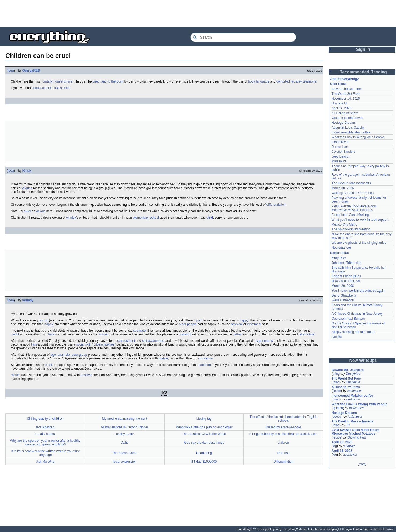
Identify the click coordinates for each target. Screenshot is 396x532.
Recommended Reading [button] (363, 72)
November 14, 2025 (346, 99)
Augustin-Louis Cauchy (348, 128)
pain (199, 320)
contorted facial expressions (296, 81)
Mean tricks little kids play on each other (204, 427)
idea (11, 70)
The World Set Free (345, 94)
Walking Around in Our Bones (353, 193)
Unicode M (339, 103)
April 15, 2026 (342, 442)
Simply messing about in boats (353, 332)
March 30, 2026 (343, 188)
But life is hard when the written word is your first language (45, 453)
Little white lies (104, 344)
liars (34, 344)
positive (86, 375)
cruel (27, 211)
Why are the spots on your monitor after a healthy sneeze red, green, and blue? (45, 443)
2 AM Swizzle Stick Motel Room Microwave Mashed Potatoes (354, 208)
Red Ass (283, 453)
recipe (337, 437)
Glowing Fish (357, 437)
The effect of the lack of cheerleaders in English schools (283, 419)
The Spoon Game (125, 453)
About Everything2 (344, 79)
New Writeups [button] (363, 360)
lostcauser (355, 391)
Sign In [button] (363, 49)
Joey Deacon (341, 156)
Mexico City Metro (344, 224)
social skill (83, 344)
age (53, 355)
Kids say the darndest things (204, 443)
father (237, 334)
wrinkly (71, 218)
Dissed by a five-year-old (283, 427)
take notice (306, 334)
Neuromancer (341, 248)
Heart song (204, 453)
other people (188, 324)
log (335, 446)
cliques (27, 188)
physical (237, 324)
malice (164, 358)
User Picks (338, 84)
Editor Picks (339, 253)
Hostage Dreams (344, 123)
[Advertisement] (198, 13)
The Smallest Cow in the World (204, 434)
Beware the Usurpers (347, 89)
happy (244, 320)
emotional (254, 324)
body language (259, 81)
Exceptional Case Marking (350, 215)
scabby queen (125, 434)
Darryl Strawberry (344, 295)
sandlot (337, 337)
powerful (185, 334)
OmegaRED (31, 70)
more (362, 464)
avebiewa (350, 455)
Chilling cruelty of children (45, 419)
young (44, 320)
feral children (45, 427)
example (64, 355)
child (210, 218)
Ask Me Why (45, 462)
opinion (338, 408)
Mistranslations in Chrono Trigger (125, 427)
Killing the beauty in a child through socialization (283, 434)
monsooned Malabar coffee (351, 132)
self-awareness (153, 341)
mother (103, 334)
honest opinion (42, 88)
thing (336, 374)
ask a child (62, 88)
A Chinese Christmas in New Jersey (357, 314)
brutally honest (53, 81)
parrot (15, 334)
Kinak (27, 171)
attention (205, 365)
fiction (337, 391)
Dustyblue (353, 374)
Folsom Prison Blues (346, 276)
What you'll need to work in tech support (360, 220)
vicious (41, 211)
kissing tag (204, 419)
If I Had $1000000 (204, 462)
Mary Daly (339, 258)
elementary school (146, 218)
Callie (125, 443)
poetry (337, 417)
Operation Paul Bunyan (348, 319)
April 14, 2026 (341, 108)
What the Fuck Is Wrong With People (358, 137)
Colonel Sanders (343, 152)
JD (348, 425)
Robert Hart (340, 147)
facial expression (125, 462)
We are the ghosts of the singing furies (359, 243)
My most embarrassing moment (125, 419)
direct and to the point (108, 81)
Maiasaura (339, 161)
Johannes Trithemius (346, 263)
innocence (205, 358)
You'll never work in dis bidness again (358, 291)
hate (51, 334)
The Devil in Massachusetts (351, 183)
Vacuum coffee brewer (347, 118)
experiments (264, 341)
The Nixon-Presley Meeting (351, 229)
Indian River (340, 142)
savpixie (349, 446)
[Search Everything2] (243, 37)
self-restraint (126, 341)
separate (140, 331)
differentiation (276, 205)
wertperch (353, 399)
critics (68, 81)
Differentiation (283, 462)
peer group (79, 355)
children (283, 443)
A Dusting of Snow (345, 113)
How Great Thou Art (346, 281)
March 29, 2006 (343, 286)
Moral (15, 375)
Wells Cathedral (343, 300)
